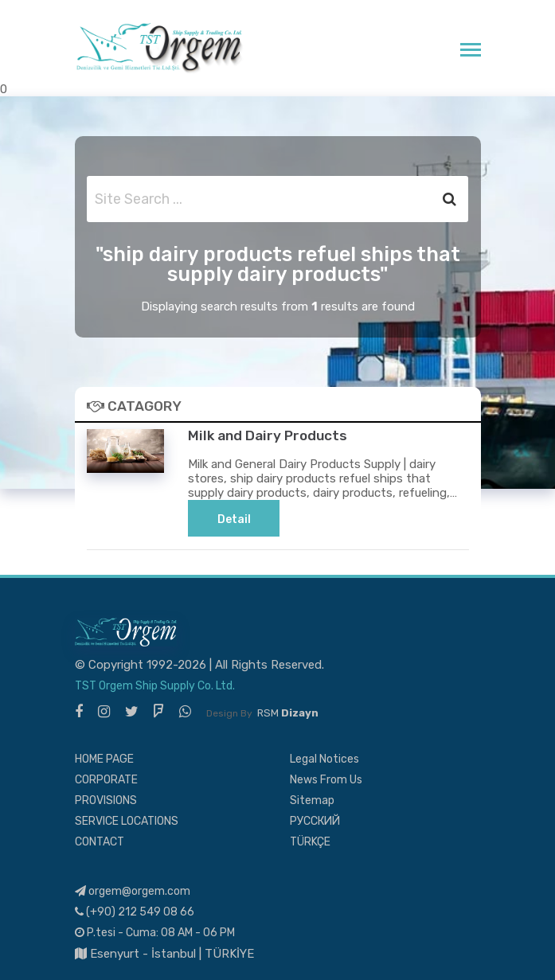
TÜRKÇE (310, 842)
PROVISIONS (106, 800)
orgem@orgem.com (133, 891)
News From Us (326, 780)
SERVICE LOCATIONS (127, 821)
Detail (234, 519)
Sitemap (312, 800)
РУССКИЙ (315, 821)
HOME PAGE (104, 759)
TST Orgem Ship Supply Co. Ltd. (155, 686)
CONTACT (100, 842)
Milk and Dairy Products (268, 435)
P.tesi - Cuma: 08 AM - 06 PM (155, 933)
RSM (288, 713)
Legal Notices (324, 759)
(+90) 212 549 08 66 (135, 912)
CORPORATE (106, 780)
